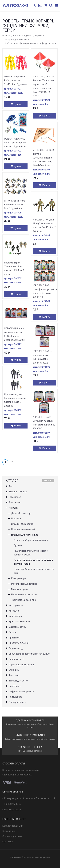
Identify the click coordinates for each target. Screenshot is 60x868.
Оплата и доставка (12, 836)
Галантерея (15, 497)
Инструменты (16, 605)
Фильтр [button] (49, 481)
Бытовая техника (18, 492)
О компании (9, 831)
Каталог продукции (23, 36)
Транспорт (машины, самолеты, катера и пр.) (34, 571)
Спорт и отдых (16, 659)
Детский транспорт (21, 513)
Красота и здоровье (19, 621)
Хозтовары (15, 686)
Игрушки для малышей (23, 529)
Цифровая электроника (21, 692)
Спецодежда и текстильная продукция (30, 654)
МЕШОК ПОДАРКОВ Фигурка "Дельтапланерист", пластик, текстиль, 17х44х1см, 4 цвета (43, 158)
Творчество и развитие (24, 600)
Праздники (15, 638)
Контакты (8, 842)
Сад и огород (16, 648)
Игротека (16, 519)
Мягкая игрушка (20, 589)
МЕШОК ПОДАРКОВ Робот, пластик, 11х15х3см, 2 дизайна (16, 80)
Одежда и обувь (17, 627)
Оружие (18, 545)
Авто (11, 486)
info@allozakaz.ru (12, 810)
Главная (6, 36)
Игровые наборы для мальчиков (31, 540)
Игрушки (39, 36)
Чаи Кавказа (15, 697)
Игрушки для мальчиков (17, 39)
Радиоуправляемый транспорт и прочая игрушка (31, 553)
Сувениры (14, 670)
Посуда (13, 632)
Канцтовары (15, 616)
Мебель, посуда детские (24, 584)
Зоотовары (15, 502)
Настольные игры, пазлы (24, 594)
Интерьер (14, 611)
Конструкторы (19, 578)
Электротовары (17, 702)
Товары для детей (18, 681)
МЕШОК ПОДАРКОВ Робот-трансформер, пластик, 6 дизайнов (15, 143)
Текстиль (14, 675)
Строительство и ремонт (22, 665)
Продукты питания (19, 643)
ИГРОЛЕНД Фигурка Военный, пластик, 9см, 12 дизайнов (15, 205)
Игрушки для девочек (23, 524)
